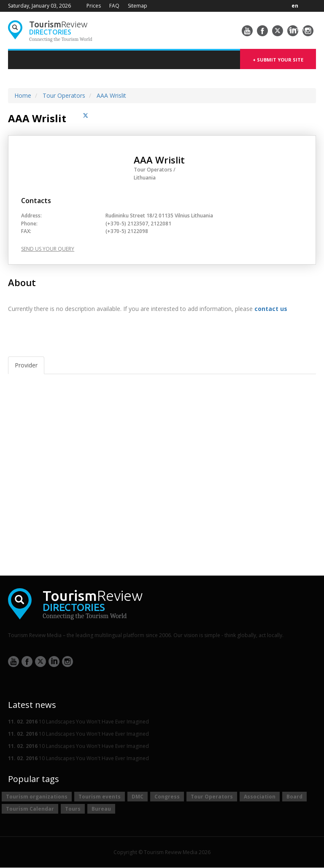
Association (260, 797)
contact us (271, 309)
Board (294, 797)
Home (23, 95)
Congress (167, 797)
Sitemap (138, 6)
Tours (73, 809)
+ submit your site (278, 60)
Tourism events (100, 797)
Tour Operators (64, 95)
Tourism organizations (37, 797)
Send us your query (48, 249)
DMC (138, 797)
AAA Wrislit (111, 95)
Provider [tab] (26, 365)
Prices (94, 6)
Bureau (101, 809)
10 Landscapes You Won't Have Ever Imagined (78, 722)
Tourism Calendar (30, 809)
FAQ (114, 6)
